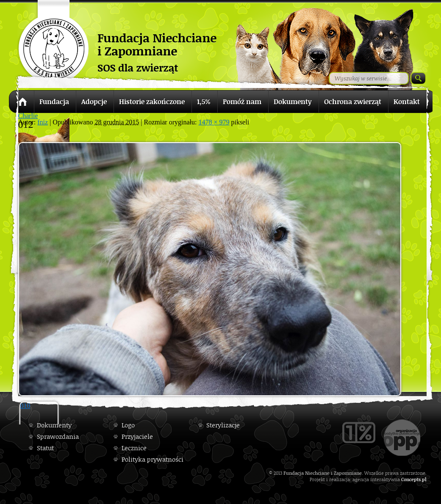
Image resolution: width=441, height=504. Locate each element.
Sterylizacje (223, 425)
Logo (128, 425)
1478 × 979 (214, 122)
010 (25, 406)
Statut (45, 448)
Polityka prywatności (153, 459)
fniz (43, 122)
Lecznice (134, 448)
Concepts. (412, 479)
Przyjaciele (137, 437)
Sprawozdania (58, 437)
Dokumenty (54, 425)
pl (424, 479)
